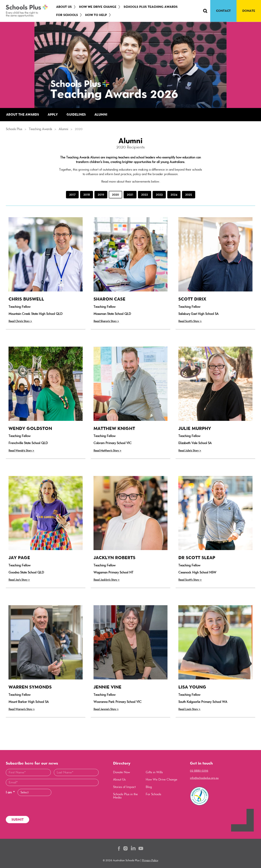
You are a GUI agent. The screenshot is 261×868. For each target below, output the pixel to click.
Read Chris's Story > (20, 321)
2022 (145, 195)
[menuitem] (65, 7)
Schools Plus (14, 129)
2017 (72, 195)
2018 (87, 195)
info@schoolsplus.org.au (204, 778)
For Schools (67, 15)
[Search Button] (205, 11)
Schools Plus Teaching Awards (151, 7)
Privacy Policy (150, 860)
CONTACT (223, 11)
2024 (174, 195)
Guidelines (76, 114)
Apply (53, 114)
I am (10, 792)
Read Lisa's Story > (189, 709)
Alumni (101, 114)
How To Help (96, 15)
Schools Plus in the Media (125, 796)
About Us (64, 7)
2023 (159, 195)
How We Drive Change (98, 7)
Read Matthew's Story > (107, 451)
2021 (130, 195)
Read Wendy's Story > (21, 451)
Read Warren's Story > (22, 709)
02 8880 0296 (199, 771)
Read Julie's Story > (190, 451)
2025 (189, 195)
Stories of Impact (124, 787)
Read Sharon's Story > (106, 321)
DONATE (249, 11)
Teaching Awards (40, 129)
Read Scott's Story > (190, 321)
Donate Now (122, 772)
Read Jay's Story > (19, 580)
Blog (149, 787)
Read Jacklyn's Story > (107, 580)
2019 (101, 195)
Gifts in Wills (154, 772)
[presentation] (33, 806)
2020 (115, 195)
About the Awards (23, 114)
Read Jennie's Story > (106, 709)
